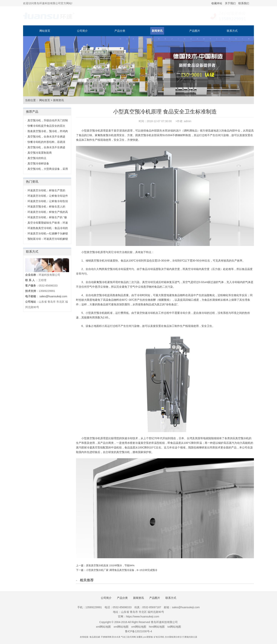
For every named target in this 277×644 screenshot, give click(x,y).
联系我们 (244, 3)
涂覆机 (140, 637)
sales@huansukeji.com (53, 296)
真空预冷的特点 (37, 158)
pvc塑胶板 (148, 637)
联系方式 (232, 31)
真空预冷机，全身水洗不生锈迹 (46, 137)
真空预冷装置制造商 (40, 153)
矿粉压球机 (159, 637)
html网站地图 (157, 627)
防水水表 (116, 637)
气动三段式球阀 (128, 637)
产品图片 (195, 31)
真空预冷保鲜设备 (38, 163)
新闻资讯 (157, 31)
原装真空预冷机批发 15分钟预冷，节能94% (110, 565)
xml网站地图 (103, 627)
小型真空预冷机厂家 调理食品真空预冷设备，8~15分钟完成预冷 (122, 570)
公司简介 (82, 31)
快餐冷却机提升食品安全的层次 (46, 126)
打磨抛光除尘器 (190, 637)
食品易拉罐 (95, 637)
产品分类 (120, 31)
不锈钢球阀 (106, 637)
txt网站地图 (174, 627)
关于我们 (230, 3)
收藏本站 (217, 3)
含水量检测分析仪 (173, 637)
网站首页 (45, 31)
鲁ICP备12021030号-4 (138, 631)
